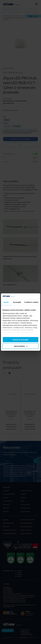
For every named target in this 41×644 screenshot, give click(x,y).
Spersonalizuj (21, 346)
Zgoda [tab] (6, 302)
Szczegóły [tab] (17, 302)
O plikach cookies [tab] (31, 302)
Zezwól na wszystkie (21, 340)
